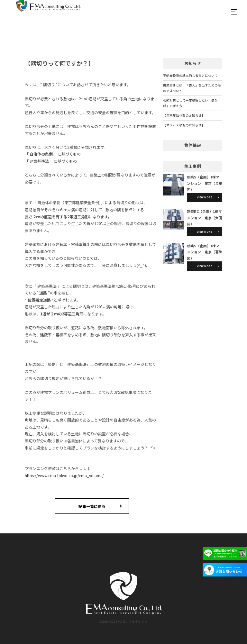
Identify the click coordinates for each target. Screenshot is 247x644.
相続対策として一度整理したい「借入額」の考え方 (190, 103)
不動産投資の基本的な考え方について (190, 76)
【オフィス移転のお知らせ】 (184, 125)
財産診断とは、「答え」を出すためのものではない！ (192, 88)
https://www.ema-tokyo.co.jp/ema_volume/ (64, 475)
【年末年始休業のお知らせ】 (184, 115)
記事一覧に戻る (92, 506)
